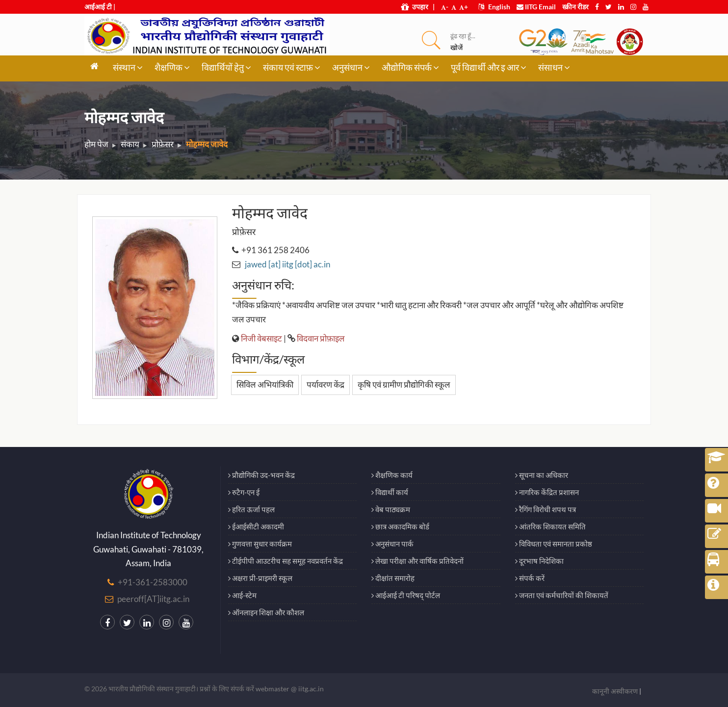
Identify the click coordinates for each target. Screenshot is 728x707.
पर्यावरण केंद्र (325, 384)
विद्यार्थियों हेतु (226, 67)
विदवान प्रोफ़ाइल (321, 338)
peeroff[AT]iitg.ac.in (153, 599)
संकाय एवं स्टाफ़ (292, 67)
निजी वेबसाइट (261, 338)
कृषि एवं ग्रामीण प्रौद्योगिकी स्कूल (404, 384)
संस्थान (128, 67)
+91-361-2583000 (153, 582)
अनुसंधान (351, 67)
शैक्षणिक (172, 67)
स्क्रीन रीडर (575, 7)
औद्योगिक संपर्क (410, 67)
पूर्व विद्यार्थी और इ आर (489, 67)
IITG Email (536, 7)
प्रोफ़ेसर (163, 144)
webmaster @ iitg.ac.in (290, 689)
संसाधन (554, 67)
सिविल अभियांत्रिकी (265, 384)
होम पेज (96, 144)
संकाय (130, 144)
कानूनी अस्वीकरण (615, 691)
